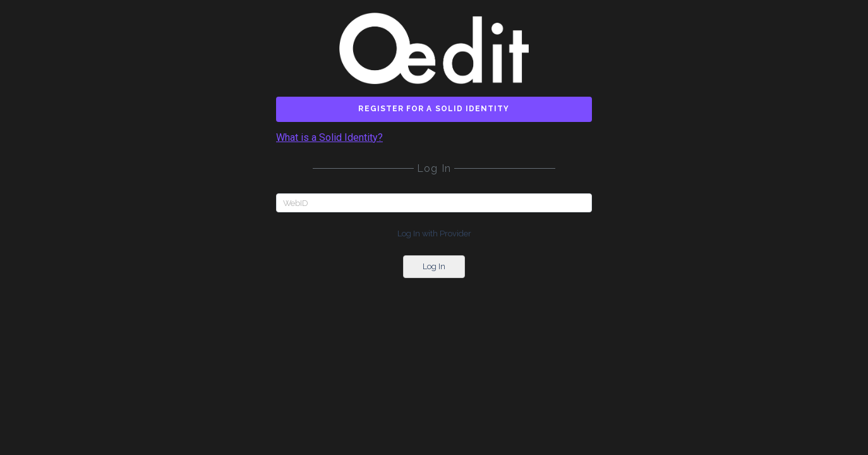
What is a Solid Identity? (329, 138)
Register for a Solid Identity (434, 109)
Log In (434, 266)
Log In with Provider (434, 234)
